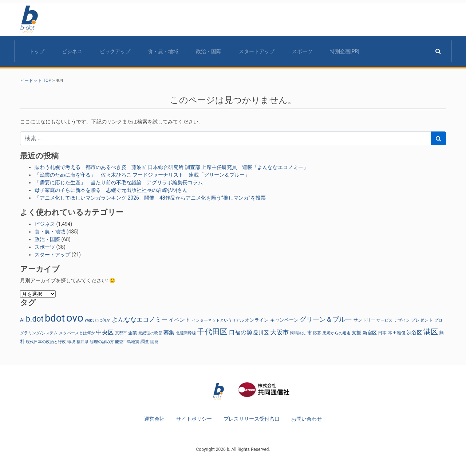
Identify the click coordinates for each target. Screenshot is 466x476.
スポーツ (302, 51)
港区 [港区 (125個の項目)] (431, 332)
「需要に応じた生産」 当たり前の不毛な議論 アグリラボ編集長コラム (119, 182)
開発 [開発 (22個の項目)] (154, 342)
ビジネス (72, 51)
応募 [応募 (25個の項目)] (317, 333)
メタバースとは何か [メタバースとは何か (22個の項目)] (77, 333)
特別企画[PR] (345, 51)
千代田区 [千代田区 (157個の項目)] (212, 332)
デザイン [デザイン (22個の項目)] (402, 320)
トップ (37, 51)
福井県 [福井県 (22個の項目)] (82, 342)
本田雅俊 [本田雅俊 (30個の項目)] (397, 333)
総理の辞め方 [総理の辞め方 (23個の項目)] (102, 342)
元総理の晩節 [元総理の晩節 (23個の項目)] (150, 333)
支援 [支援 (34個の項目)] (356, 333)
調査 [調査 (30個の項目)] (145, 342)
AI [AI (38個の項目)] (22, 320)
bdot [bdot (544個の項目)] (55, 318)
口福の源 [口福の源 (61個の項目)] (241, 332)
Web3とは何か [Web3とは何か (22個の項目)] (97, 320)
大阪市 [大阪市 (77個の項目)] (279, 332)
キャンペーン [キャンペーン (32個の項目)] (284, 320)
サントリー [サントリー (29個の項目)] (364, 320)
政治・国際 (209, 51)
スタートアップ (257, 51)
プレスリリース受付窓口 (252, 419)
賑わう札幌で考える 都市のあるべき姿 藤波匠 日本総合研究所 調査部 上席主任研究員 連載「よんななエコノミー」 (171, 167)
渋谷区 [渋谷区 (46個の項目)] (414, 333)
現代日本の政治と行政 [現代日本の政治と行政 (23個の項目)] (46, 342)
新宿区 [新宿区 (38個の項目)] (370, 333)
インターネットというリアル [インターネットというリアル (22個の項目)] (218, 320)
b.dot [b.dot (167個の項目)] (35, 319)
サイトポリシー (194, 419)
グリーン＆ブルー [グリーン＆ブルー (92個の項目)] (326, 319)
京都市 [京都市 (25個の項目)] (121, 333)
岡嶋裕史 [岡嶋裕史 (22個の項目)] (298, 333)
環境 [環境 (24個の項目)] (71, 342)
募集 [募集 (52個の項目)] (169, 333)
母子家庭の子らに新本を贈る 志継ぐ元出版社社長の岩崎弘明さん (111, 190)
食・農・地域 (163, 51)
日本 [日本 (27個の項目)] (382, 333)
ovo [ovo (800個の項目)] (75, 318)
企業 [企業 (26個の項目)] (133, 333)
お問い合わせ (307, 419)
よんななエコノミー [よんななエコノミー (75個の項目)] (140, 319)
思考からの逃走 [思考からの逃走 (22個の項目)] (337, 333)
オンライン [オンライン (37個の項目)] (257, 320)
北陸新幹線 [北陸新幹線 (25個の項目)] (186, 333)
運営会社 (154, 419)
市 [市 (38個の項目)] (310, 333)
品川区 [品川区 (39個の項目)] (261, 333)
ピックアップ (115, 51)
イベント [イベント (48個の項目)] (179, 320)
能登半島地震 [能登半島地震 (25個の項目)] (127, 342)
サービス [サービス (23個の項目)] (384, 320)
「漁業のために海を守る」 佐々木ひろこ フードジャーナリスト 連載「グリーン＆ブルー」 (142, 175)
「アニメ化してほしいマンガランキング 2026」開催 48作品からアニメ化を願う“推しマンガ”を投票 (150, 198)
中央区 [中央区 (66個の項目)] (105, 332)
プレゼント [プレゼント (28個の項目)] (422, 320)
